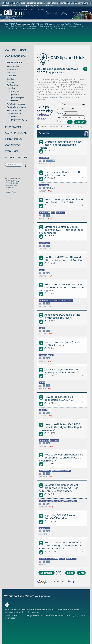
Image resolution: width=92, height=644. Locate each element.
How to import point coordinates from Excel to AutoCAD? (64, 201)
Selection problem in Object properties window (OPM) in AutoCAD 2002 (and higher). (59, 488)
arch (8, 190)
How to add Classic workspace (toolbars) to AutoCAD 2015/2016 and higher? (61, 287)
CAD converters (14, 113)
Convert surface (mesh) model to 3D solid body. (63, 344)
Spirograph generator (48, 26)
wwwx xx (10, 188)
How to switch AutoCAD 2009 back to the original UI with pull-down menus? (61, 427)
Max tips (10, 82)
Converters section (13, 28)
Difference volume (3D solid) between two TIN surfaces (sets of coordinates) (61, 230)
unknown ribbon (63, 127)
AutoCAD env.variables (17, 110)
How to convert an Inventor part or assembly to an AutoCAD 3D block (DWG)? (61, 458)
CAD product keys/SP (16, 98)
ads (72, 3)
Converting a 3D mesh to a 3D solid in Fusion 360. (62, 173)
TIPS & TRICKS (14, 62)
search (56, 582)
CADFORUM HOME (16, 50)
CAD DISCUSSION (16, 56)
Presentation (11, 185)
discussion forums (30, 612)
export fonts (11, 192)
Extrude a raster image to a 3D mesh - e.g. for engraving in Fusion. (60, 145)
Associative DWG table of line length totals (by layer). (62, 316)
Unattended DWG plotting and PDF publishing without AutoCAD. (64, 259)
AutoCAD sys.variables (17, 107)
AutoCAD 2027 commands (38, 28)
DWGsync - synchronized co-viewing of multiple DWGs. (62, 371)
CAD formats (12, 101)
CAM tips (11, 88)
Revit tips (11, 73)
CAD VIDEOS (13, 145)
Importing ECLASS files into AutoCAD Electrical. (61, 517)
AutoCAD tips (13, 66)
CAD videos (12, 116)
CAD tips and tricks (62, 58)
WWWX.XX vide (12, 181)
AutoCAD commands (16, 104)
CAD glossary (13, 95)
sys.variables (60, 28)
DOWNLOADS (13, 127)
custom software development (64, 97)
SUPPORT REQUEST (17, 158)
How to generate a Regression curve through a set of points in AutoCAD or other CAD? (60, 546)
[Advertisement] (46, 36)
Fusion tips (9, 26)
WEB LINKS (12, 151)
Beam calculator (30, 26)
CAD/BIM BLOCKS (16, 133)
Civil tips (11, 79)
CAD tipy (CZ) (13, 91)
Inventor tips (12, 69)
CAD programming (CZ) (17, 120)
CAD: (59, 105)
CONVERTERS (13, 139)
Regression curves (70, 26)
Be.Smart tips (13, 85)
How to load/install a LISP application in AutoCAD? (60, 398)
